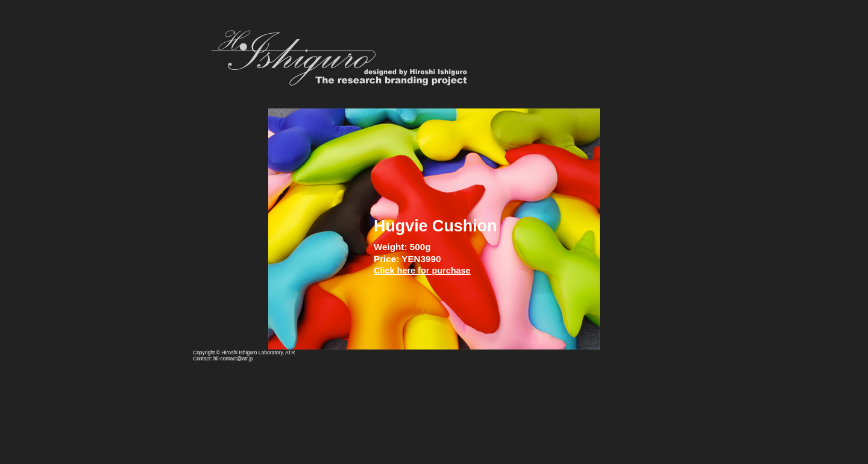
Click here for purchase (422, 271)
